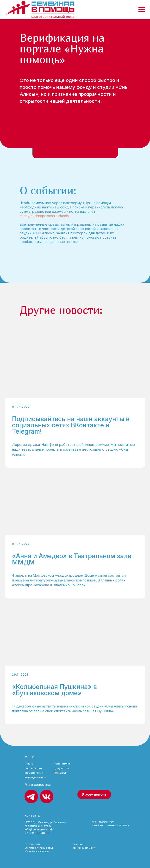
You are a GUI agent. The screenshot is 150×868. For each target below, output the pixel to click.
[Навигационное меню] (142, 10)
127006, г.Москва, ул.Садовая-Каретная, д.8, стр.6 (45, 824)
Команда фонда (35, 777)
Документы (61, 768)
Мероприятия (34, 773)
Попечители (62, 764)
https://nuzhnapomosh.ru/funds (44, 216)
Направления (33, 768)
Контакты (60, 773)
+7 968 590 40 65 (37, 833)
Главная (30, 764)
